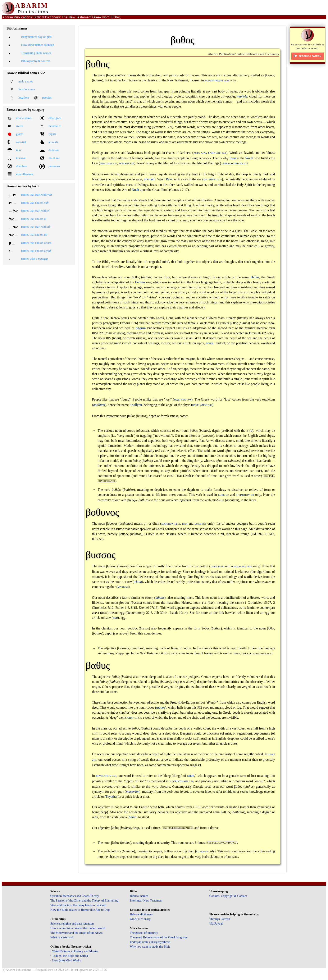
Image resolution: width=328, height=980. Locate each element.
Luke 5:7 (224, 495)
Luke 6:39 (200, 524)
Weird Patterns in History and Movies (75, 951)
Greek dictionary (140, 919)
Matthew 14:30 (213, 180)
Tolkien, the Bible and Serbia (70, 956)
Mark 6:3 (123, 587)
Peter (170, 179)
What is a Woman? (62, 937)
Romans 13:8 (127, 164)
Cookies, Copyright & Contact (228, 896)
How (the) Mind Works (66, 960)
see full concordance (257, 653)
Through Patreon (220, 919)
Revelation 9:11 (202, 405)
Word (249, 158)
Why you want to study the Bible (150, 947)
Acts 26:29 (200, 153)
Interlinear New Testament (146, 900)
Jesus (233, 158)
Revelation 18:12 (241, 567)
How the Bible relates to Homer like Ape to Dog (80, 910)
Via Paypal (216, 923)
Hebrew (140, 282)
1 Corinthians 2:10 (182, 782)
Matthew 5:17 (109, 164)
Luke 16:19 (217, 567)
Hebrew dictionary (141, 914)
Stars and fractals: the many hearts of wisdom (78, 905)
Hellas (255, 277)
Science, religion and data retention (72, 923)
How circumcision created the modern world (78, 928)
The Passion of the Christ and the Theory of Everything (84, 900)
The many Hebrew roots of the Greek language (159, 937)
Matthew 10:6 (183, 400)
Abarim (141, 328)
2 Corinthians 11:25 (217, 81)
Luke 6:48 (202, 852)
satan (191, 776)
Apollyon (136, 405)
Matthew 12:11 (171, 524)
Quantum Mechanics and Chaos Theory (75, 896)
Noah (135, 190)
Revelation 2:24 (106, 776)
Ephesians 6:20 (217, 153)
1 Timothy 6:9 (245, 495)
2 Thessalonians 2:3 (234, 164)
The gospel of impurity (144, 933)
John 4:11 (132, 718)
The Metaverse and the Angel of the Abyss (77, 933)
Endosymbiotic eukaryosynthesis (150, 942)
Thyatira (111, 797)
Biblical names (139, 896)
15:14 (185, 524)
